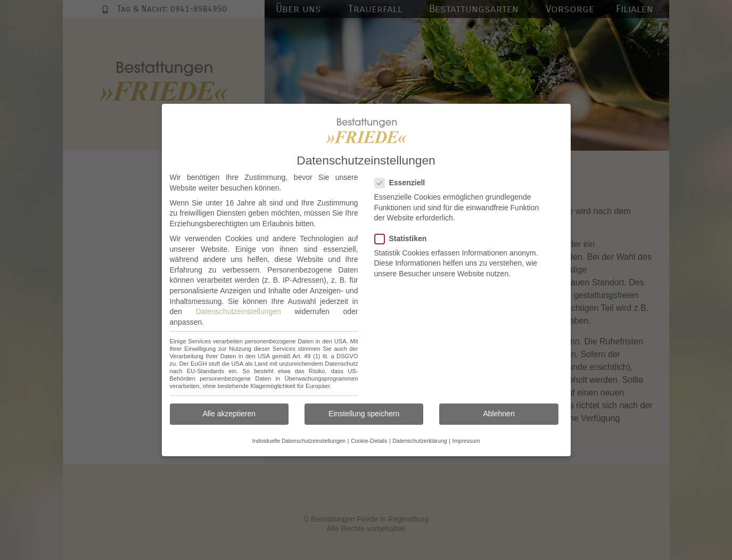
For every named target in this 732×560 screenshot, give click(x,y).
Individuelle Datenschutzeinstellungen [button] (299, 441)
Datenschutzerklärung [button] (420, 441)
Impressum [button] (466, 441)
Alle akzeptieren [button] (229, 414)
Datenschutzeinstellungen (238, 311)
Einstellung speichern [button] (364, 414)
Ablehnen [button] (499, 414)
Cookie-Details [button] (369, 441)
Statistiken (404, 239)
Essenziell (403, 183)
